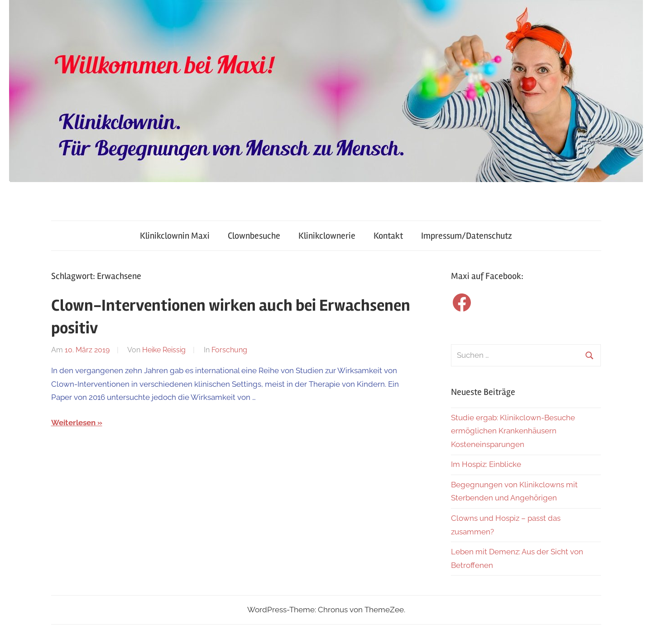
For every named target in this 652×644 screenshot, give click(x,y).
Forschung (229, 350)
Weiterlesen (73, 423)
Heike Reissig (164, 350)
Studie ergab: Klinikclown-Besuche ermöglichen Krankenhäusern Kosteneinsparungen (513, 431)
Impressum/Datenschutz (467, 236)
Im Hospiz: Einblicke (486, 464)
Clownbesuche (254, 236)
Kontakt (388, 236)
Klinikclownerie (327, 236)
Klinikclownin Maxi (175, 236)
